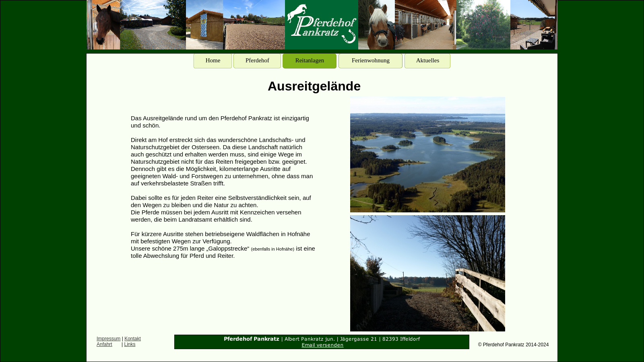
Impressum (108, 339)
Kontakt (133, 339)
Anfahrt (104, 344)
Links (130, 344)
